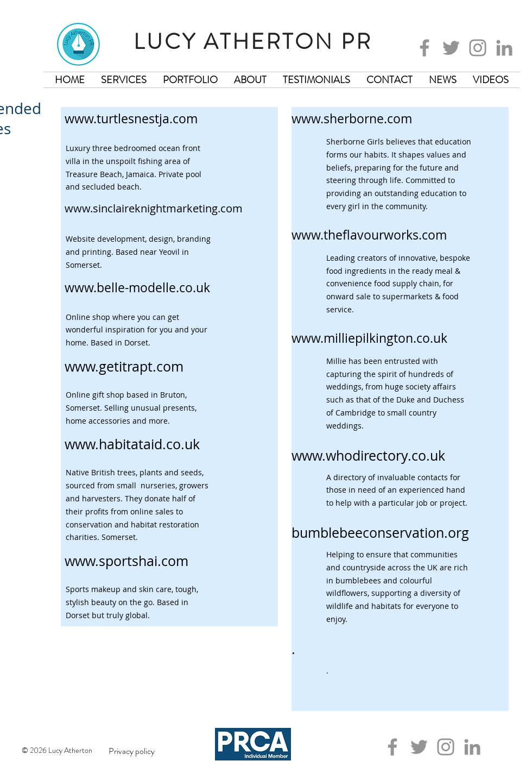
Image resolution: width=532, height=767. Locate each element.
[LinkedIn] (504, 48)
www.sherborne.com (352, 119)
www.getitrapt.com (124, 366)
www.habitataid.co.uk (132, 444)
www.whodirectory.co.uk (368, 455)
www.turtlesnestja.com (131, 119)
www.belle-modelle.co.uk (137, 288)
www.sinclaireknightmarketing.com (154, 208)
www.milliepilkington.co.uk (369, 338)
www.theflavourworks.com (369, 235)
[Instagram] (478, 48)
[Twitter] (451, 48)
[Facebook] (425, 48)
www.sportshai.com (126, 561)
